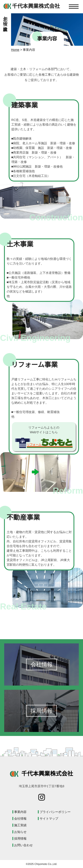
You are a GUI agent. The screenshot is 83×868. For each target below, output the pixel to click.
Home (15, 50)
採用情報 (20, 838)
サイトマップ (49, 819)
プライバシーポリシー (55, 812)
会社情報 (20, 819)
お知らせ (20, 832)
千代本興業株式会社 (41, 774)
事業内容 (20, 812)
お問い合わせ (23, 845)
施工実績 (20, 825)
